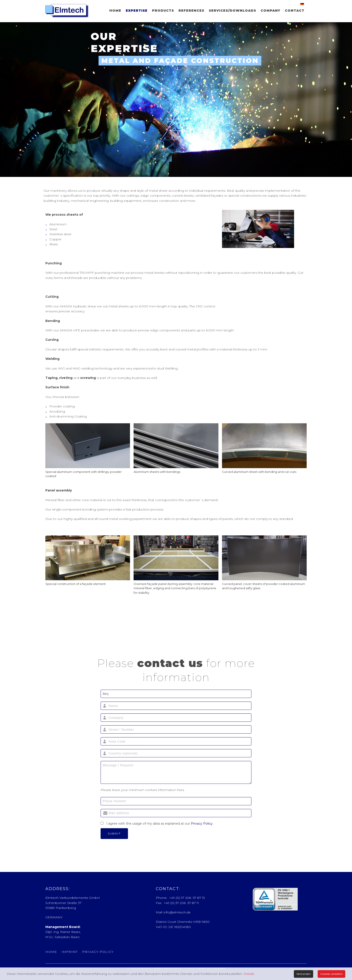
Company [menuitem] (271, 11)
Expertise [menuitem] (137, 11)
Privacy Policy (202, 824)
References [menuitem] (191, 11)
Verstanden (304, 974)
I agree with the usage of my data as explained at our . (160, 824)
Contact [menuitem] (295, 11)
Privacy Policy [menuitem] (98, 952)
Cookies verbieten (331, 974)
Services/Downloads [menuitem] (232, 11)
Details (249, 974)
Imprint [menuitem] (70, 952)
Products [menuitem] (163, 11)
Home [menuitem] (115, 11)
